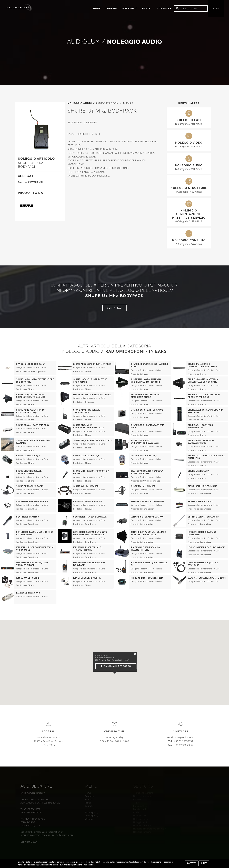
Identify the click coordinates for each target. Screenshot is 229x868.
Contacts (164, 8)
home (97, 8)
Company (112, 8)
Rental (147, 8)
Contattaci (115, 308)
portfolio (130, 8)
